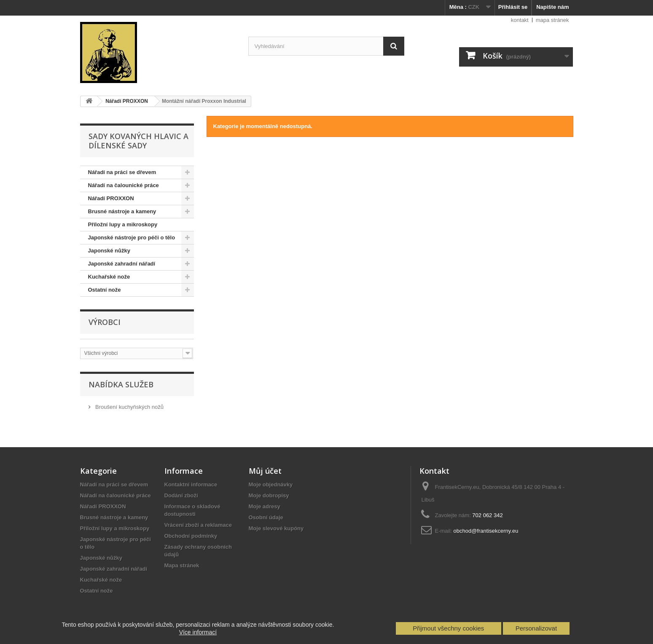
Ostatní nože (105, 290)
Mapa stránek (182, 565)
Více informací (198, 632)
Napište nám (552, 7)
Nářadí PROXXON (111, 198)
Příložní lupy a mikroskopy (123, 224)
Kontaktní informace (191, 484)
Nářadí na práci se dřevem (122, 172)
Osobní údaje (266, 517)
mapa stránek (552, 20)
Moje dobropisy (269, 495)
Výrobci (105, 322)
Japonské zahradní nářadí (122, 264)
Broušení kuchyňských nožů (129, 407)
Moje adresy (265, 506)
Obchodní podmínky (191, 536)
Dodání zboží (181, 495)
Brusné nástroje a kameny (122, 211)
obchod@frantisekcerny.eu (486, 531)
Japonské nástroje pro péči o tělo (132, 237)
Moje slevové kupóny (276, 528)
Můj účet (265, 471)
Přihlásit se (513, 7)
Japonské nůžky (109, 251)
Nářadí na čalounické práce (124, 185)
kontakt (520, 20)
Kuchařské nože (109, 277)
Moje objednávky (271, 484)
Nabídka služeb (121, 384)
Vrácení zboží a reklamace (198, 525)
